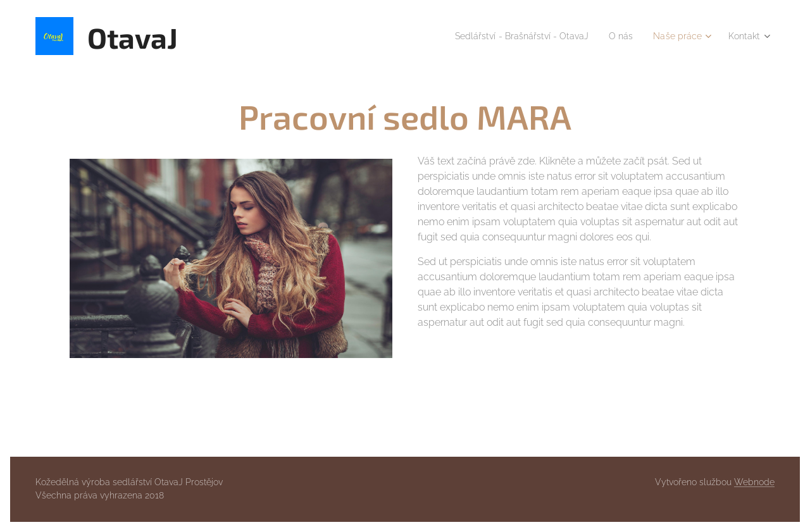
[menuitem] (506, 36)
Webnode (754, 482)
